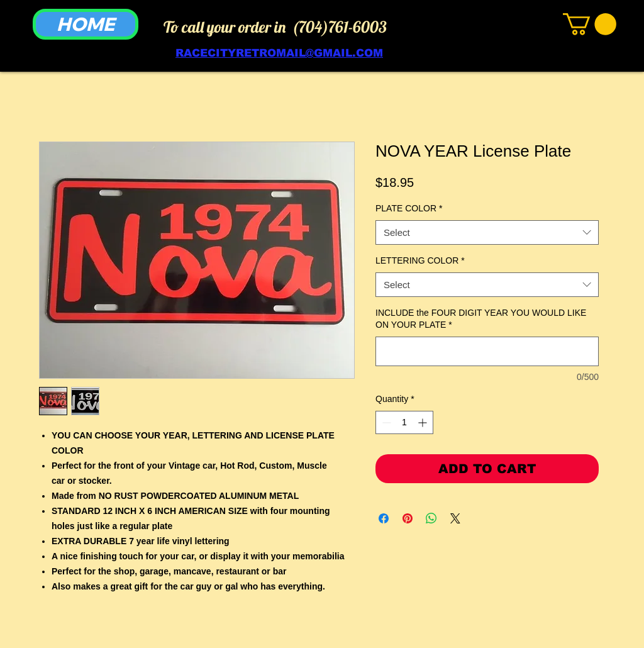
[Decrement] (385, 422)
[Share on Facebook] (384, 518)
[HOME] (86, 24)
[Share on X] (455, 518)
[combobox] (487, 232)
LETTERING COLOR (420, 260)
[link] (590, 24)
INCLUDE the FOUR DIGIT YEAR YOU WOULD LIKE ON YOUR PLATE (481, 319)
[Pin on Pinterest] (408, 518)
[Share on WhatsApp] (431, 518)
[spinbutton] (404, 422)
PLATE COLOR (409, 208)
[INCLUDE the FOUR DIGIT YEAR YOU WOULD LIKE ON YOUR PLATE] (487, 351)
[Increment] (424, 422)
